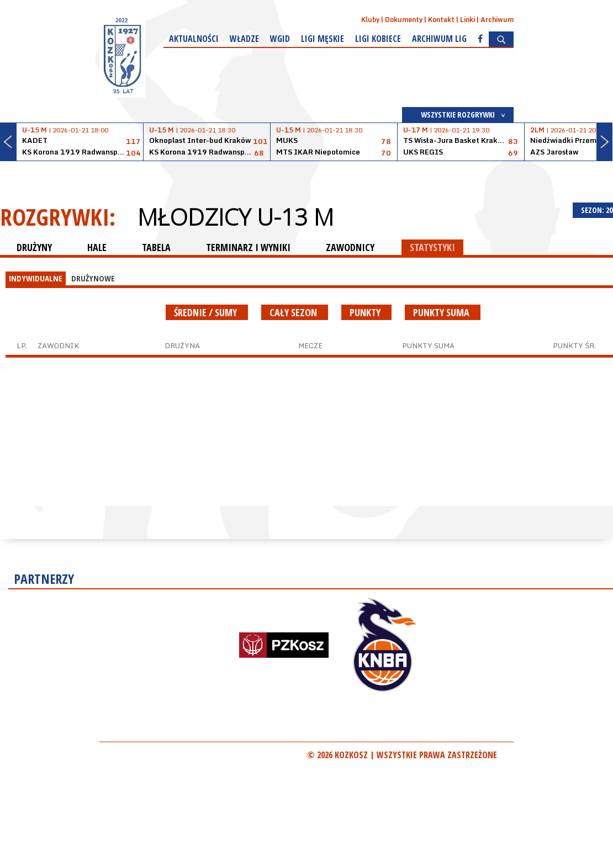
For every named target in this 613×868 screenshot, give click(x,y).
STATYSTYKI (432, 247)
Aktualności (194, 39)
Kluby (370, 20)
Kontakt (441, 20)
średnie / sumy (207, 312)
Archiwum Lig (439, 39)
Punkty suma (443, 312)
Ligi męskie (323, 39)
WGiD (280, 39)
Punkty (366, 312)
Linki (467, 20)
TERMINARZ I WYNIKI (248, 247)
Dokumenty (404, 20)
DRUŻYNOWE (93, 278)
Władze (244, 39)
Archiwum (497, 20)
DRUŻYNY (34, 247)
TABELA (156, 247)
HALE (97, 247)
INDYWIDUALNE (36, 278)
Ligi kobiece (378, 39)
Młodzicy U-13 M (236, 217)
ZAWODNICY (350, 247)
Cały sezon (295, 312)
